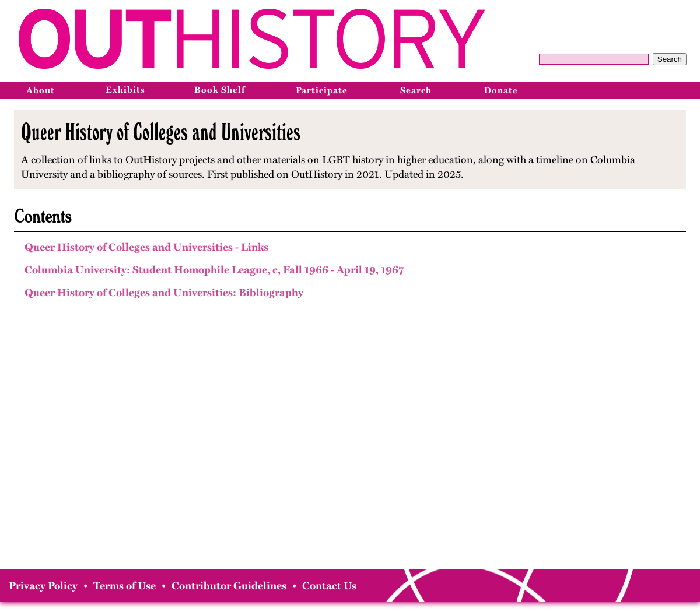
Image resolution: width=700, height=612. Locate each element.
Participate (322, 90)
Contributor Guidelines (229, 586)
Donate (501, 90)
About (41, 90)
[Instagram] (660, 90)
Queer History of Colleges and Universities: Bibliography (164, 293)
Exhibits (125, 90)
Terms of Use (125, 586)
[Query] (594, 59)
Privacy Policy (43, 586)
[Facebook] (634, 90)
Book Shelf (220, 90)
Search (670, 59)
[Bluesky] (685, 90)
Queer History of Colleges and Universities (161, 132)
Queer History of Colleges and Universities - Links (146, 247)
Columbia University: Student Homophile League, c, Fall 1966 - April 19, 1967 (214, 270)
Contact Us (329, 586)
